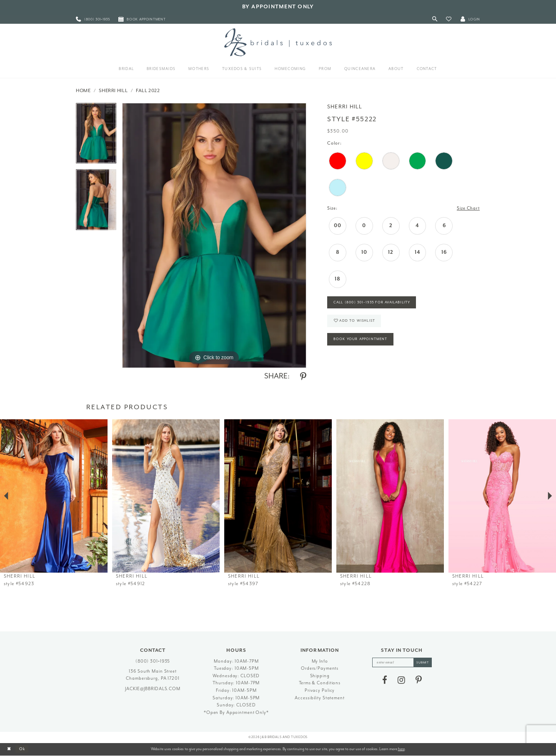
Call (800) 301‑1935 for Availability (373, 303)
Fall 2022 (148, 91)
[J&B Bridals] (278, 42)
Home (83, 91)
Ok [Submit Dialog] (23, 749)
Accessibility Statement (319, 698)
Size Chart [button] (468, 208)
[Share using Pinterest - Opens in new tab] (303, 377)
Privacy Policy (320, 690)
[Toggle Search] (435, 19)
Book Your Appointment (361, 340)
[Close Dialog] (9, 749)
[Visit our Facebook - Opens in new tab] (385, 680)
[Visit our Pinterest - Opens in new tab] (419, 680)
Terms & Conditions (320, 683)
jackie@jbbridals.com (153, 689)
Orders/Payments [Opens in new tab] (320, 668)
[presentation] (54, 496)
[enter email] (402, 663)
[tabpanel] (96, 136)
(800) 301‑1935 (153, 661)
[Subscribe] (423, 663)
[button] (449, 19)
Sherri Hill (113, 91)
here (401, 749)
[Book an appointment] (142, 19)
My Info (320, 661)
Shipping (320, 676)
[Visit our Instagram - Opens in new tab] (401, 680)
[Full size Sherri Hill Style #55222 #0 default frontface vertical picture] (214, 235)
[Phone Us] (93, 19)
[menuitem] (93, 19)
